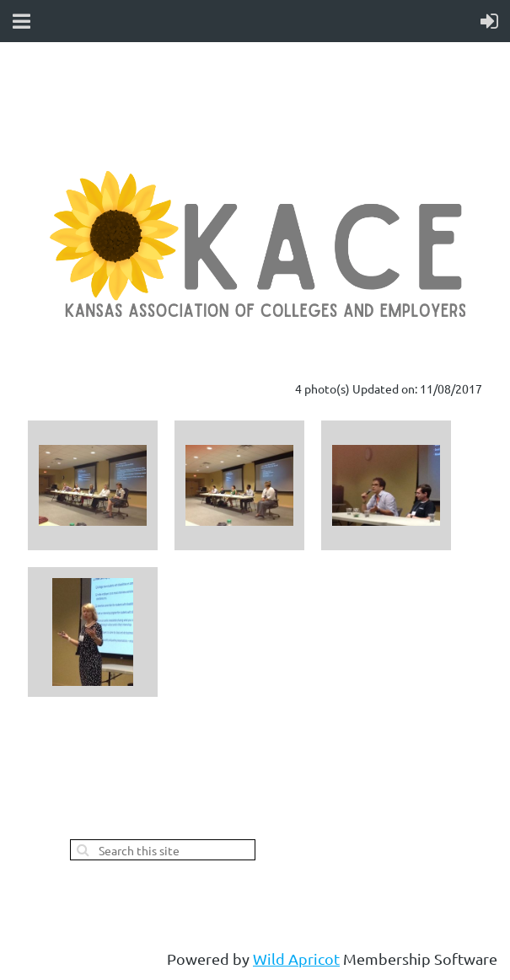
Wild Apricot (296, 959)
